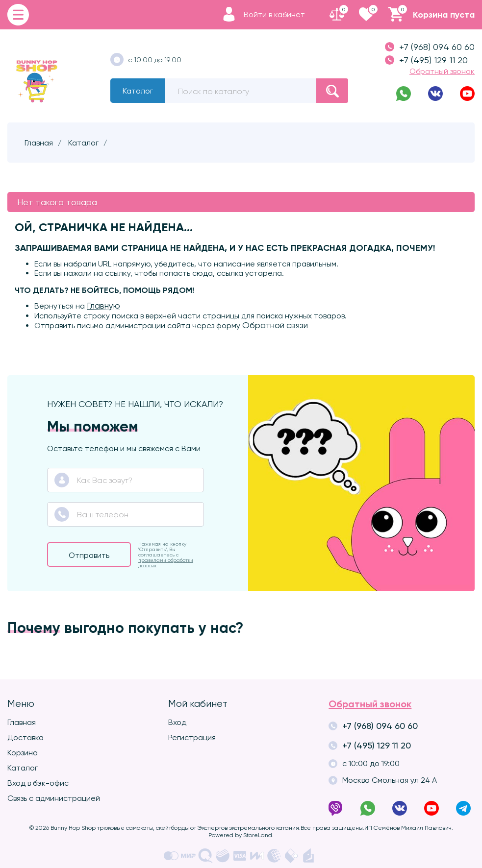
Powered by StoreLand (240, 835)
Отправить (89, 555)
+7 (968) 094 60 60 (430, 47)
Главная (22, 722)
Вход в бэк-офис (38, 783)
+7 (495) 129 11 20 (426, 60)
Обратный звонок (442, 72)
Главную (103, 306)
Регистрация (192, 737)
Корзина (23, 753)
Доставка (25, 737)
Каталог (138, 91)
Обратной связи (275, 325)
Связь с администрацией (54, 798)
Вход (177, 722)
